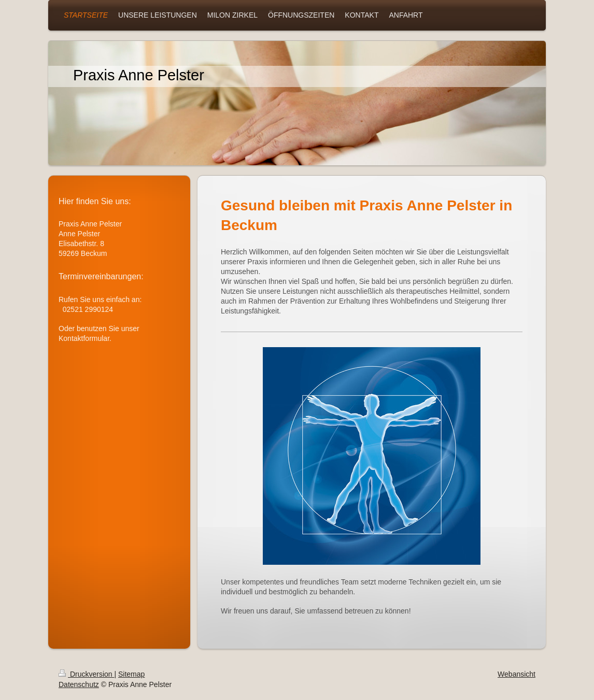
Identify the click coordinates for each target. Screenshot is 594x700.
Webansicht (517, 674)
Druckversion (86, 674)
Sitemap (131, 674)
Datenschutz (79, 684)
